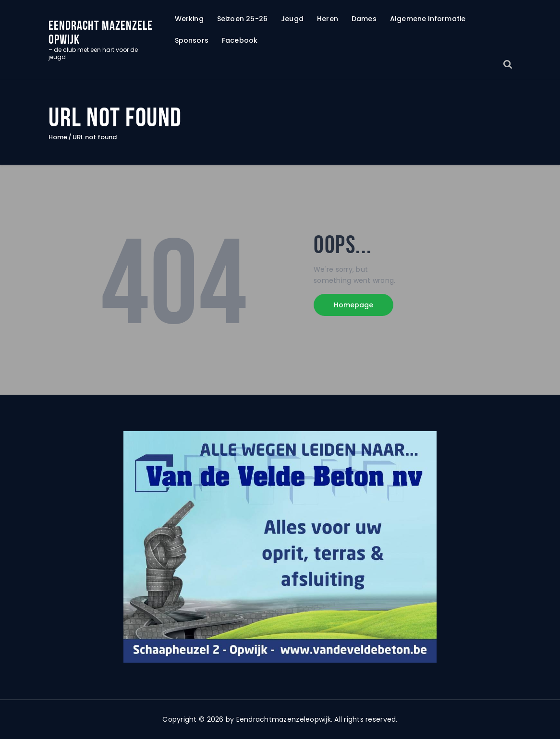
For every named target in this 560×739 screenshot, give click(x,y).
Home (58, 137)
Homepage (353, 305)
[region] (280, 547)
